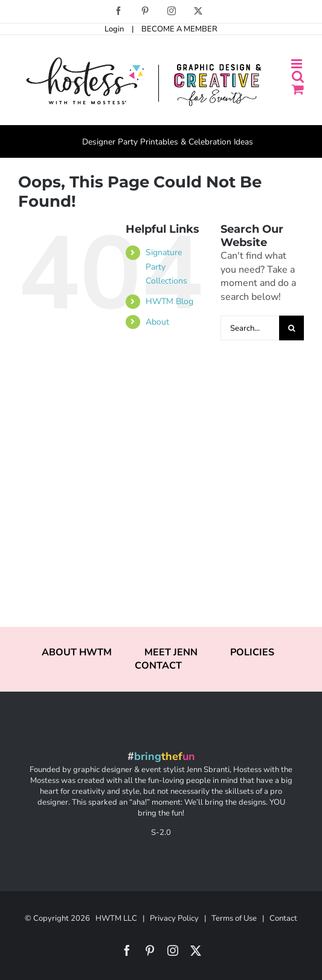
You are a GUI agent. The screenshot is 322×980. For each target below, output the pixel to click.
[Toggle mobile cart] (298, 89)
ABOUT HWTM (77, 652)
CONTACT (158, 666)
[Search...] (250, 328)
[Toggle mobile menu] (298, 64)
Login (114, 29)
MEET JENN (171, 652)
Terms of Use (234, 918)
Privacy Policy (174, 918)
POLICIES (252, 652)
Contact (283, 918)
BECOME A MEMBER (179, 29)
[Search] (291, 328)
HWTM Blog (169, 301)
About (157, 322)
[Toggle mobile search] (298, 76)
